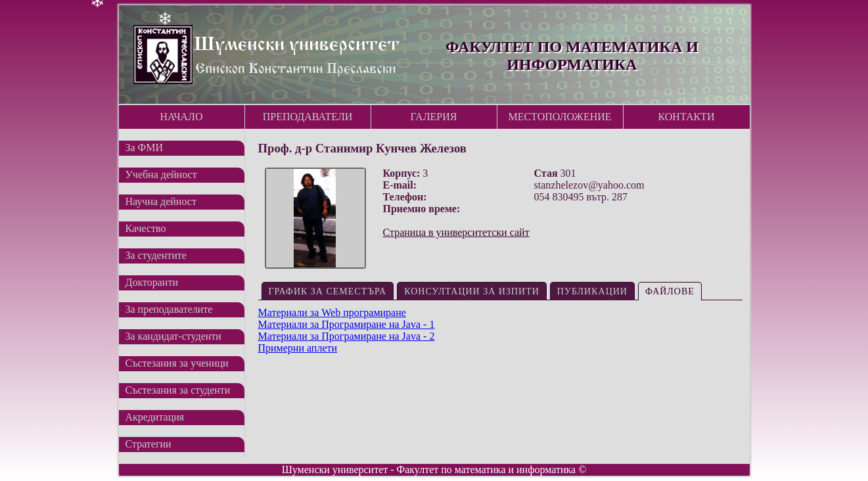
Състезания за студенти (178, 390)
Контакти (687, 117)
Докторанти (152, 282)
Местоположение (560, 117)
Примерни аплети (298, 348)
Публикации (592, 291)
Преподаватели (308, 117)
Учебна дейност (161, 174)
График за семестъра (328, 291)
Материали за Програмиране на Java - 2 (347, 336)
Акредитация (155, 417)
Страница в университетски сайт (456, 232)
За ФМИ (145, 148)
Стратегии (148, 444)
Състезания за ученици (177, 363)
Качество (146, 228)
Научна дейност (161, 201)
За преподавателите (169, 309)
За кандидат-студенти (173, 336)
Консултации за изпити (472, 291)
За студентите (156, 255)
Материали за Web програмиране (332, 312)
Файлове (670, 291)
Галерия (434, 117)
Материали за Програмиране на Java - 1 (347, 324)
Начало (181, 117)
